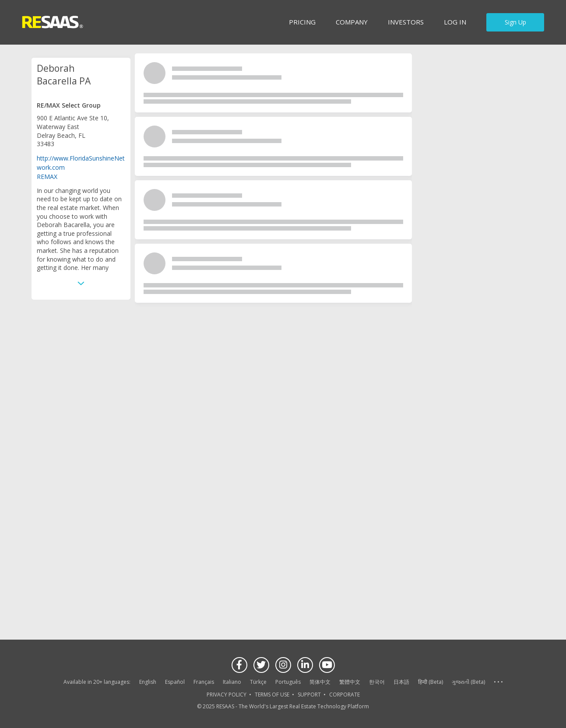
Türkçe (258, 682)
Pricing (302, 22)
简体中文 (320, 682)
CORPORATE (345, 695)
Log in (455, 22)
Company (352, 22)
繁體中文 (350, 682)
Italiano (232, 682)
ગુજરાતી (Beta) (468, 682)
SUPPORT (309, 695)
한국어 (377, 682)
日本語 (401, 682)
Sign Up (515, 22)
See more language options (498, 682)
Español (175, 682)
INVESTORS (406, 22)
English (148, 682)
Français (204, 682)
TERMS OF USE (272, 695)
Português (288, 682)
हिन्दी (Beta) (431, 682)
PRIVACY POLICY (227, 695)
